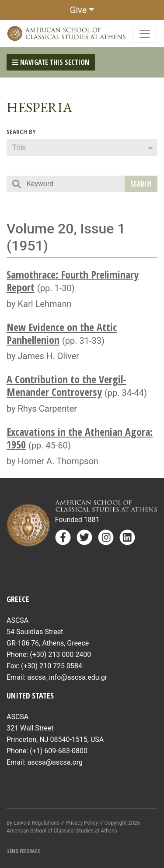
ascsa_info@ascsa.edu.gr (67, 677)
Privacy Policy (82, 823)
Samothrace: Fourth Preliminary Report (73, 281)
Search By (21, 131)
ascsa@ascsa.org (55, 762)
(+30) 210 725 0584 (52, 666)
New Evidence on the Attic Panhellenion (62, 333)
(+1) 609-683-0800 (59, 751)
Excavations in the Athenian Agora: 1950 (80, 438)
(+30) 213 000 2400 (60, 655)
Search (141, 184)
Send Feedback (23, 851)
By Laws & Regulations (33, 823)
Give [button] (79, 10)
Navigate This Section (51, 62)
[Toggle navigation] (145, 34)
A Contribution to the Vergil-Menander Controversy (66, 385)
